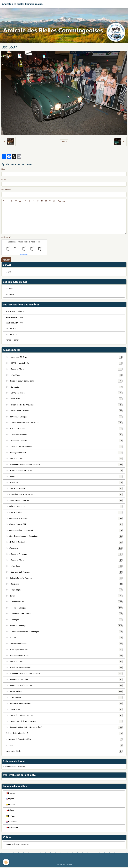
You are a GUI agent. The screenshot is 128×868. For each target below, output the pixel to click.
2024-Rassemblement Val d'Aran (64, 471)
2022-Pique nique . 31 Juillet (64, 679)
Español (10, 805)
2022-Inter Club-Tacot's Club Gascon (64, 685)
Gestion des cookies (64, 865)
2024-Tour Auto (64, 548)
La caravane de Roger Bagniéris (64, 739)
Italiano (10, 810)
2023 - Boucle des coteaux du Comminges (64, 632)
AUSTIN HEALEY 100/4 (14, 317)
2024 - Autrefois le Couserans (64, 500)
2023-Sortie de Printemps (64, 626)
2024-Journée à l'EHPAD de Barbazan (64, 494)
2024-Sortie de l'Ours (64, 459)
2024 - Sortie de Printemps (64, 554)
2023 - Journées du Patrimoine (64, 572)
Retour (64, 142)
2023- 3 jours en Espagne (64, 608)
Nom (3, 169)
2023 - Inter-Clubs (64, 566)
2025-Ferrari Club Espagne (64, 417)
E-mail (4, 179)
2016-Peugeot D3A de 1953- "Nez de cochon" (64, 727)
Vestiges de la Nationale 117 (64, 733)
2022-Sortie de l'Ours (64, 662)
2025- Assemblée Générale (64, 441)
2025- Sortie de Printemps (64, 435)
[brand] (23, 4)
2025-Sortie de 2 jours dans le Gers (64, 381)
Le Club (9, 272)
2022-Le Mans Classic (64, 691)
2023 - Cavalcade (64, 584)
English (10, 799)
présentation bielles (64, 751)
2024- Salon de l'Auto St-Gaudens (64, 447)
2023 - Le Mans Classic (64, 602)
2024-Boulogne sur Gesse (64, 453)
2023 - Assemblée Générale (64, 644)
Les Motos (10, 295)
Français (10, 793)
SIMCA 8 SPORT (12, 334)
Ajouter (6, 260)
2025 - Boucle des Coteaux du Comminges (64, 423)
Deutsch (10, 816)
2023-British (64, 596)
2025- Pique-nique (64, 399)
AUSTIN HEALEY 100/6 (14, 323)
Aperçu (61, 201)
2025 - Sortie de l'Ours (64, 369)
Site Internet (6, 190)
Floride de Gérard (13, 340)
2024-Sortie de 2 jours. (64, 512)
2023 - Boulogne (64, 620)
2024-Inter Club (64, 476)
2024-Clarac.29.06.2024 (64, 506)
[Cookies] (6, 862)
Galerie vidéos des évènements (18, 844)
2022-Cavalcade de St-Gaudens (64, 668)
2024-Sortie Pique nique (64, 488)
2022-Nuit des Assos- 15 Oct (64, 656)
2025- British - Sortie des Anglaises (64, 405)
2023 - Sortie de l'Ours (64, 560)
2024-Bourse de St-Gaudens (64, 518)
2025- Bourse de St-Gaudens (64, 411)
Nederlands (12, 822)
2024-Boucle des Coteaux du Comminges (64, 536)
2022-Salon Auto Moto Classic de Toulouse (64, 674)
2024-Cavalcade (64, 483)
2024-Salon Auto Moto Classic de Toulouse (64, 465)
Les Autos (10, 289)
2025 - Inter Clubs (64, 375)
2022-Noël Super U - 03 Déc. (64, 650)
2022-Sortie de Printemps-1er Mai (64, 715)
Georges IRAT (11, 328)
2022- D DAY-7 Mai (64, 709)
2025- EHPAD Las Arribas (64, 393)
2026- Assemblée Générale (64, 357)
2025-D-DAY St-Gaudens (64, 429)
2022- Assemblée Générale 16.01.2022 (64, 721)
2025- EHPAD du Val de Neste (64, 363)
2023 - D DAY (64, 638)
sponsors (64, 745)
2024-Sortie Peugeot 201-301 (64, 524)
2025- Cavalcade (64, 387)
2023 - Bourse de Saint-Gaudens (64, 614)
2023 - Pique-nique (64, 590)
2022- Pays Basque (64, 697)
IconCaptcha (24, 254)
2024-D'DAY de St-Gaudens (64, 542)
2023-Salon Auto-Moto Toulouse (64, 578)
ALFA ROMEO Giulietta (15, 311)
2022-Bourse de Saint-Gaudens (64, 703)
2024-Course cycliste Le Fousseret (64, 530)
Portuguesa (12, 827)
